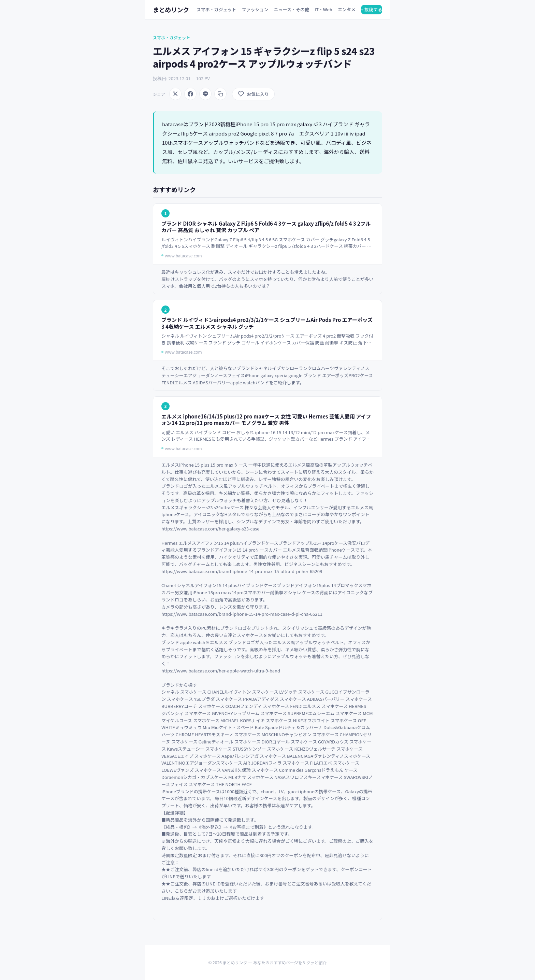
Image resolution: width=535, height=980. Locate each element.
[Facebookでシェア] (190, 94)
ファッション (255, 9)
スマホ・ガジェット (216, 9)
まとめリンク (171, 10)
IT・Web (323, 9)
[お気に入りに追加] (253, 94)
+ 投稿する (372, 9)
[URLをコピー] (220, 94)
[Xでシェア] (175, 94)
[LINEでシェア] (205, 94)
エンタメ (347, 9)
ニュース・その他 (292, 9)
